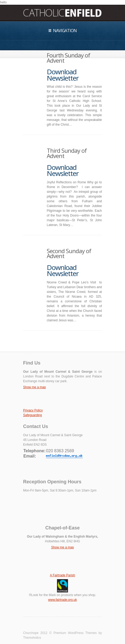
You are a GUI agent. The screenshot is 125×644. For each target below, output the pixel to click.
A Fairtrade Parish (62, 575)
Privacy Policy (33, 410)
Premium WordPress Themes (75, 633)
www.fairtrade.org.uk (62, 600)
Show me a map (35, 387)
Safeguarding (32, 415)
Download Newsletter (63, 75)
